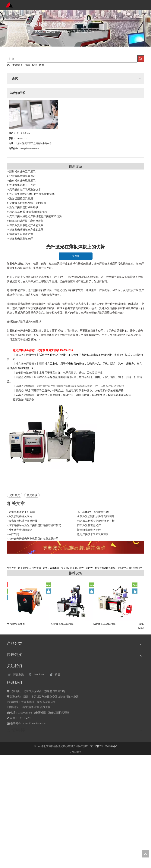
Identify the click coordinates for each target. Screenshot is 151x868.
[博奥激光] (17, 675)
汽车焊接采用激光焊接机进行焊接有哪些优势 (36, 216)
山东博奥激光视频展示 (22, 181)
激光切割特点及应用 (21, 199)
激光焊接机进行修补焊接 (24, 207)
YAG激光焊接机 (25, 395)
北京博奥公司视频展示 (22, 176)
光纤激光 (15, 495)
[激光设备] (76, 547)
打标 (27, 65)
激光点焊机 (22, 391)
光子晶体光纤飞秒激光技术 (25, 189)
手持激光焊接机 (16, 624)
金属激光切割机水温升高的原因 (28, 203)
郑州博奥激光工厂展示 (22, 172)
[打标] (72, 59)
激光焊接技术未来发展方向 (93, 534)
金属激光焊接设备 (26, 355)
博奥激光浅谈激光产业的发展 (26, 225)
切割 (42, 65)
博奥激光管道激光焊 (21, 234)
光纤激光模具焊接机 (62, 624)
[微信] (38, 675)
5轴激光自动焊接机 (105, 624)
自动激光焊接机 (25, 386)
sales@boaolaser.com (30, 148)
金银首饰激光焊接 (26, 373)
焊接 (34, 65)
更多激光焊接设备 (24, 400)
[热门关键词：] (141, 59)
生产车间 (14, 534)
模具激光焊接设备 (26, 364)
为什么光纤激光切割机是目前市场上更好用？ (35, 539)
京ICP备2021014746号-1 (104, 746)
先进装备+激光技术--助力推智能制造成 (32, 194)
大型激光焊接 (24, 377)
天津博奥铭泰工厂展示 (22, 185)
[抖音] (59, 675)
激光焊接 (32, 495)
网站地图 (77, 752)
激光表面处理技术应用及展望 (26, 221)
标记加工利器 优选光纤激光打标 (28, 212)
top (145, 854)
